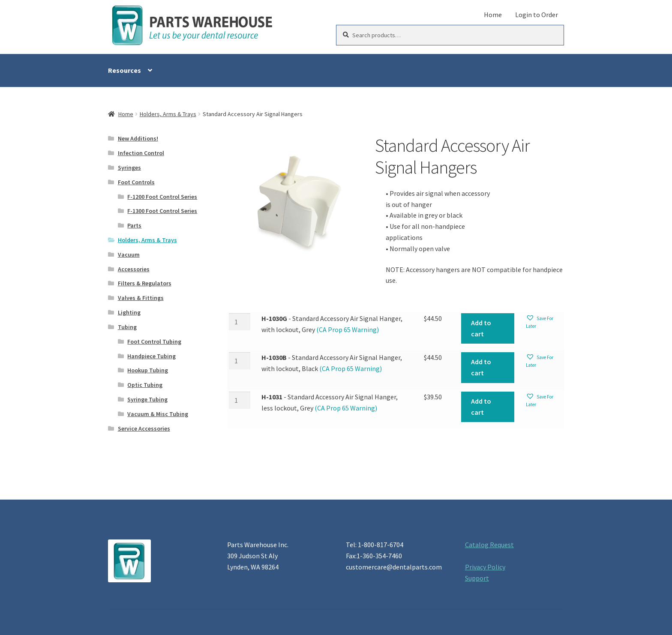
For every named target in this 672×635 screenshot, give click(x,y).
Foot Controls (136, 182)
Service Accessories (144, 428)
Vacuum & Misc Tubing (158, 414)
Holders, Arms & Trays (168, 114)
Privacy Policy (485, 567)
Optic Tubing (145, 385)
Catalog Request (489, 545)
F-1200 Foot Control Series (162, 197)
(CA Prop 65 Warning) (347, 329)
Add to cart (481, 328)
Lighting (129, 312)
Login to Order (537, 15)
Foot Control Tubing (154, 341)
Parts (134, 225)
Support (477, 578)
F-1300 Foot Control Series (162, 211)
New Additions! (138, 138)
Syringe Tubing (147, 399)
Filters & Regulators (145, 283)
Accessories (134, 269)
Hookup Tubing (148, 370)
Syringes (129, 168)
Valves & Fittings (141, 298)
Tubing (127, 327)
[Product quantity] (240, 322)
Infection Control (141, 153)
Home (493, 15)
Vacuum (129, 255)
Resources (124, 70)
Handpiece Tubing (151, 356)
